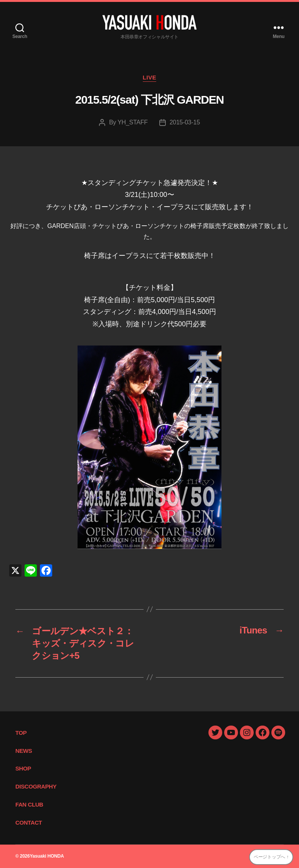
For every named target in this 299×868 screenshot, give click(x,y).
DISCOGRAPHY (36, 786)
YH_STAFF (132, 122)
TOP (21, 733)
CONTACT (29, 823)
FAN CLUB (29, 804)
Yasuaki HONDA (47, 856)
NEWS (24, 751)
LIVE (150, 77)
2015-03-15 (185, 122)
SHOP (23, 768)
